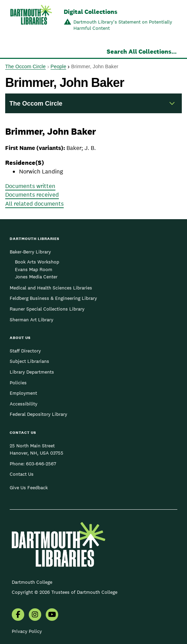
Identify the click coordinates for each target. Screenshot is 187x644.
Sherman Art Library (32, 320)
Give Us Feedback (29, 488)
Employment (23, 393)
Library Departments (32, 372)
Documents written (30, 186)
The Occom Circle (25, 66)
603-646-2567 (41, 464)
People (58, 66)
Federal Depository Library (38, 414)
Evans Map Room (34, 269)
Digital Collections (91, 12)
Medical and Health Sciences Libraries (51, 288)
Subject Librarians (29, 361)
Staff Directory (25, 351)
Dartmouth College (32, 582)
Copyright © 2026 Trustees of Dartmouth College (65, 592)
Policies (18, 383)
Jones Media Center (36, 277)
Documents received (32, 195)
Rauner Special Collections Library (47, 309)
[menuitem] (18, 615)
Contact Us (22, 474)
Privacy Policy (27, 631)
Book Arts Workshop (37, 262)
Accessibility (24, 404)
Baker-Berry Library (30, 252)
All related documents (34, 204)
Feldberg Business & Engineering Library (53, 298)
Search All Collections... (142, 51)
